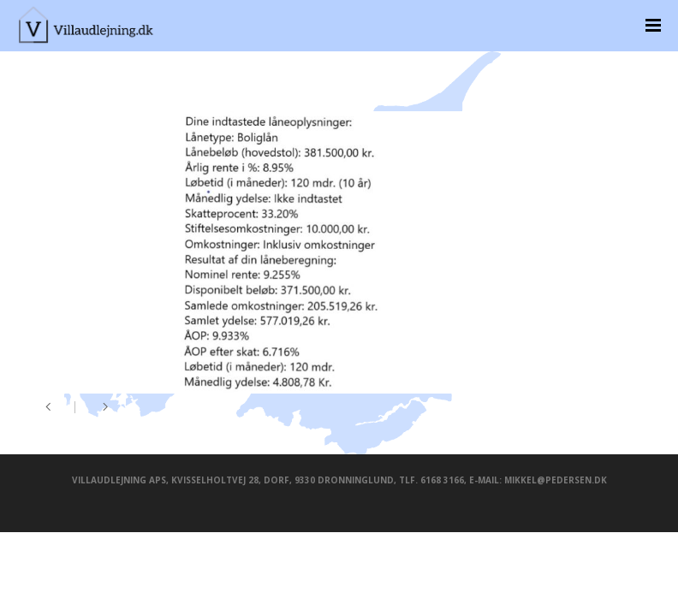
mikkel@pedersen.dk (556, 480)
